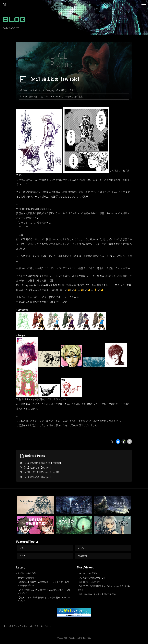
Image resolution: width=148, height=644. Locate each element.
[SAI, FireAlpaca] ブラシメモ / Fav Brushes (97, 594)
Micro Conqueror (53, 96)
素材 (24, 548)
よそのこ (83, 548)
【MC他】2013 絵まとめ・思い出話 (41, 472)
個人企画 (60, 90)
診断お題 (33, 96)
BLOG (14, 19)
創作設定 (78, 96)
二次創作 (72, 90)
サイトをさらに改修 (27, 573)
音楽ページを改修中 (27, 578)
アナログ (26, 556)
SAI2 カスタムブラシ (88, 573)
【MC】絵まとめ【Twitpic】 (55, 79)
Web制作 (83, 556)
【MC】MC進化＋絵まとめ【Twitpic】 (42, 463)
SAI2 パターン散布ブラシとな (92, 578)
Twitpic (68, 96)
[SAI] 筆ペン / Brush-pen (89, 582)
